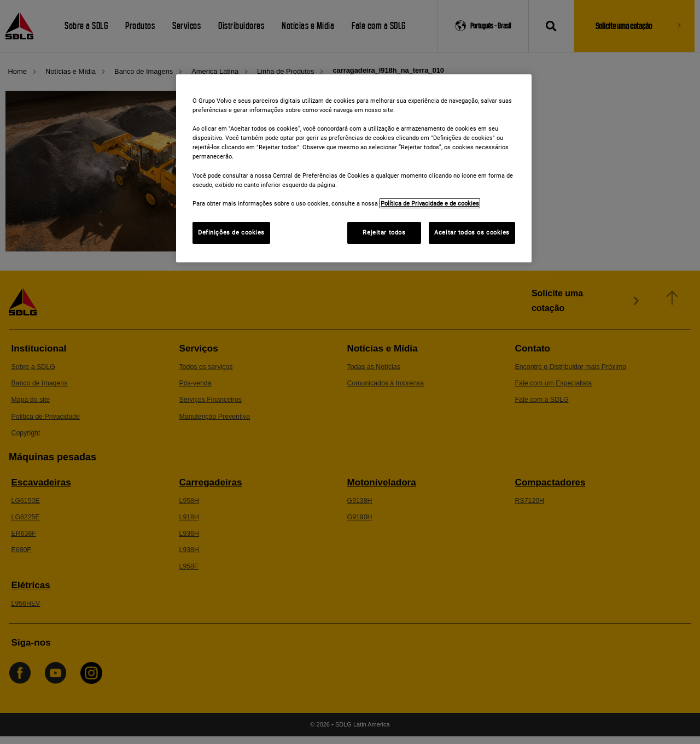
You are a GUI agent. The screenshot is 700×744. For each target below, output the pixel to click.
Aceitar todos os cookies (472, 232)
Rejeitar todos (384, 232)
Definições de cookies (231, 232)
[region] (354, 168)
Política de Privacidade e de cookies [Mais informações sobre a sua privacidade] (430, 203)
